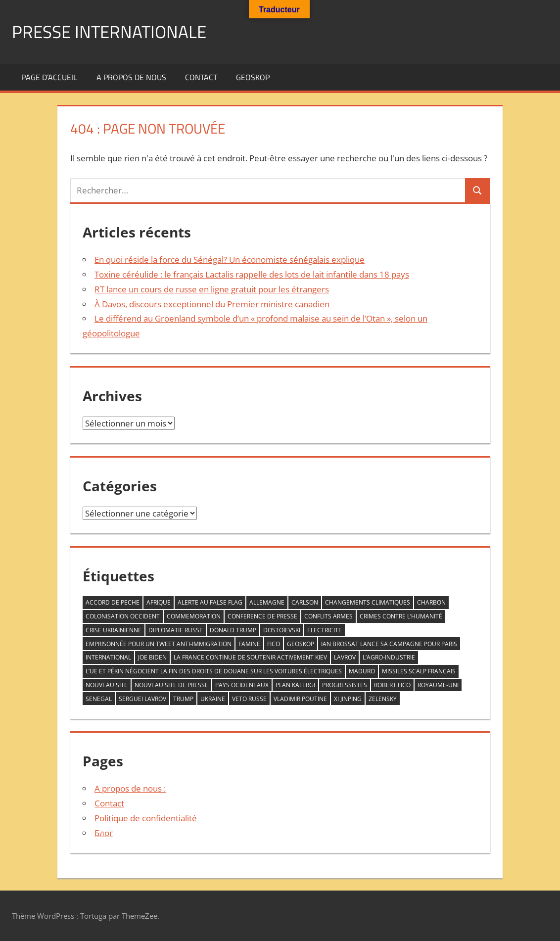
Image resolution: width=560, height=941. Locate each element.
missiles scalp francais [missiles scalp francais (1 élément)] (419, 671)
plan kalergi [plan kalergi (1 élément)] (295, 685)
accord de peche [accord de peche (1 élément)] (113, 602)
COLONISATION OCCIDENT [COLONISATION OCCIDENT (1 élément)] (123, 616)
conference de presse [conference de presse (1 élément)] (262, 616)
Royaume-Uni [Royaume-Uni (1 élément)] (438, 685)
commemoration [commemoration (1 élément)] (194, 616)
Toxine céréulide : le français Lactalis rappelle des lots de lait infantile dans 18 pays (252, 274)
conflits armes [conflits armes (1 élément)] (328, 616)
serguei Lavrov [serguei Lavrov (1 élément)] (142, 699)
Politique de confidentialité (146, 818)
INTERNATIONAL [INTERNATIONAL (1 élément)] (108, 657)
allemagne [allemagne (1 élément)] (267, 602)
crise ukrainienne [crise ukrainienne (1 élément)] (114, 630)
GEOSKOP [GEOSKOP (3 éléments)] (301, 644)
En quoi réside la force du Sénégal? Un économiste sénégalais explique (230, 259)
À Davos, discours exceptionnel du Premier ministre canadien (212, 304)
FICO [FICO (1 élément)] (274, 644)
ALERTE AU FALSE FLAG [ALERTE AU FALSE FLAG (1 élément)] (210, 602)
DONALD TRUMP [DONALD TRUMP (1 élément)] (233, 630)
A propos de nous (131, 77)
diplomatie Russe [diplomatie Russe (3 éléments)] (176, 630)
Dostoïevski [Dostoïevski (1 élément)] (282, 630)
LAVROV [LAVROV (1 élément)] (345, 657)
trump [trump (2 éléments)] (183, 699)
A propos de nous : (130, 788)
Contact (201, 77)
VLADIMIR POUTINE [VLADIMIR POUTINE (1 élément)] (300, 699)
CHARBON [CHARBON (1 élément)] (431, 602)
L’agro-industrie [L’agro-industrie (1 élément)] (389, 657)
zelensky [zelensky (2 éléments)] (383, 699)
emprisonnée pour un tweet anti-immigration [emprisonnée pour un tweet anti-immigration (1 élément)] (159, 644)
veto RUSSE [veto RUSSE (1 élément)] (249, 699)
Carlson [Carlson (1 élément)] (305, 602)
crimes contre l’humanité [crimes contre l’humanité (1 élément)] (401, 616)
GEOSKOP (253, 77)
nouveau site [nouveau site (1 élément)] (107, 685)
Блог (104, 833)
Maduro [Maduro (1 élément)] (362, 671)
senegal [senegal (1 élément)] (99, 699)
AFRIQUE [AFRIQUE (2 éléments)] (159, 602)
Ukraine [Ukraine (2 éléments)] (213, 699)
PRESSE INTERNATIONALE (111, 31)
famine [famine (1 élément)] (249, 644)
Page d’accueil (49, 77)
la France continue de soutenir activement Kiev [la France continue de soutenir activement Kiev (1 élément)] (250, 657)
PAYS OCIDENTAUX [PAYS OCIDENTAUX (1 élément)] (242, 685)
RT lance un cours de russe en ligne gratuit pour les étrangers (212, 289)
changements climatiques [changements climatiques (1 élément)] (368, 602)
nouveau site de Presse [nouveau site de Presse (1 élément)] (171, 685)
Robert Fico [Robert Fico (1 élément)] (392, 685)
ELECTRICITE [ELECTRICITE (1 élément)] (325, 630)
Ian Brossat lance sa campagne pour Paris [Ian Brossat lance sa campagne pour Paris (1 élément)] (389, 644)
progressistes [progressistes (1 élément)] (345, 685)
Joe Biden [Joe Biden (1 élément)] (152, 657)
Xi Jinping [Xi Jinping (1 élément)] (348, 699)
